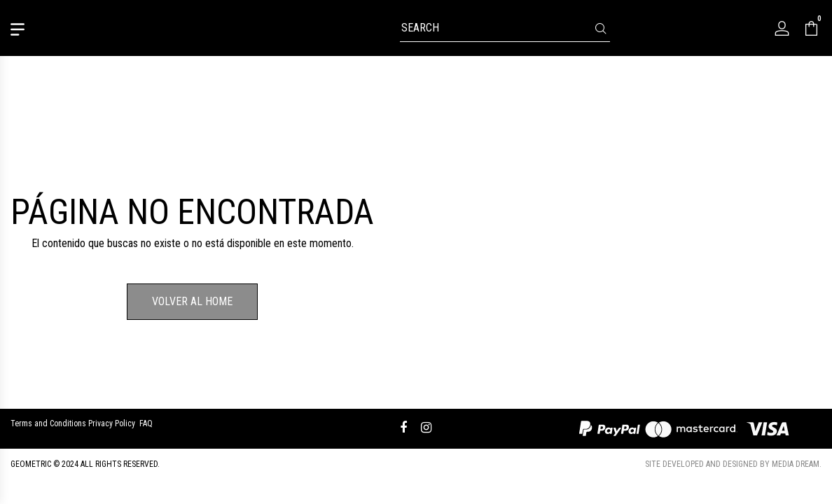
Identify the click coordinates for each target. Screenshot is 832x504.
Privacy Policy (112, 423)
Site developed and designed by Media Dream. (733, 464)
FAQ (146, 423)
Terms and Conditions (48, 423)
